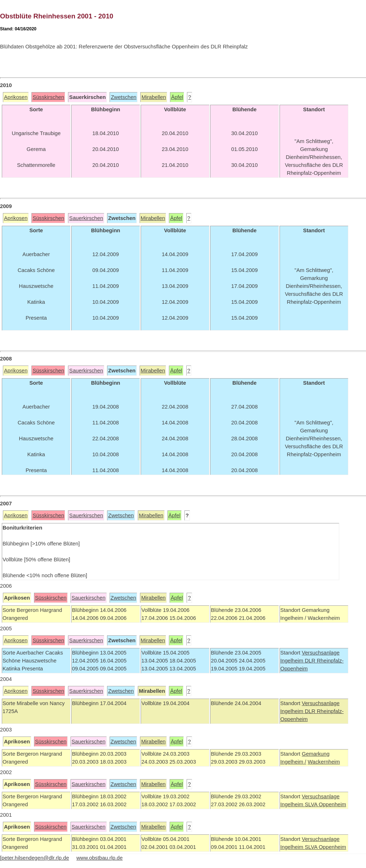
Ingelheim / (293, 762)
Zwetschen (124, 97)
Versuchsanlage (320, 653)
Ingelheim (293, 661)
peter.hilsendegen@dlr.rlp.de (35, 858)
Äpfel (177, 97)
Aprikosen (16, 97)
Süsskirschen (48, 97)
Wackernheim (324, 762)
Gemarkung (316, 754)
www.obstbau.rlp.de (99, 858)
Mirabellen (154, 97)
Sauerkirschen (86, 218)
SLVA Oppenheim (325, 804)
